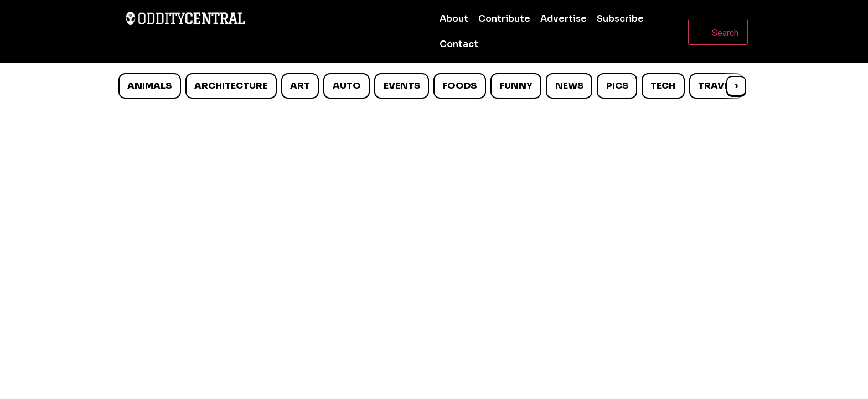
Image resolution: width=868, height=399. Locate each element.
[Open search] (718, 32)
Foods (459, 86)
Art (300, 86)
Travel (716, 86)
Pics (617, 86)
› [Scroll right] (736, 86)
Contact (459, 44)
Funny (516, 86)
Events (402, 86)
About (454, 19)
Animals (149, 86)
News (569, 86)
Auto (347, 86)
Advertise (564, 19)
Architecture (231, 86)
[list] (434, 86)
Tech (663, 86)
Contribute (504, 19)
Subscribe (620, 19)
